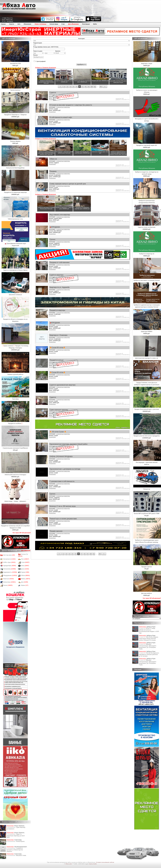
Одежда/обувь (10, 566)
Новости (12, 24)
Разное (8, 585)
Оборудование (10, 575)
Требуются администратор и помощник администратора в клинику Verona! (147, 305)
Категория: (82, 39)
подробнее (52, 112)
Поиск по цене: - (44, 52)
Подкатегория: (38, 43)
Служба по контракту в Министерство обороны (15, 850)
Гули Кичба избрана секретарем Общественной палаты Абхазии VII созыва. (148, 639)
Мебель (26, 579)
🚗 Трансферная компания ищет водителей (15, 243)
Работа (25, 575)
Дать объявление (73, 24)
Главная (3, 24)
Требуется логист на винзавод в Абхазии (147, 90)
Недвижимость (10, 572)
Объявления (27, 24)
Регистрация (86, 24)
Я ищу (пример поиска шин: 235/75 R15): (46, 47)
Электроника (9, 569)
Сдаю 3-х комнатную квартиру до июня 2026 (16, 836)
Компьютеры (9, 582)
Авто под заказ (9, 555)
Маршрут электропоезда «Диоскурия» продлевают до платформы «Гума (148, 647)
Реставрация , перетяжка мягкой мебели (147, 462)
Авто (19, 24)
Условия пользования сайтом (105, 862)
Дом (25, 582)
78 (101, 87)
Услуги (25, 562)
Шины (25, 566)
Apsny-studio (93, 864)
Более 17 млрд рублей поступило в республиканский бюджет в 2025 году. (149, 631)
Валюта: (60, 52)
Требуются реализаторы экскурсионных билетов (147, 201)
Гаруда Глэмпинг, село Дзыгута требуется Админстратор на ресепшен (147, 383)
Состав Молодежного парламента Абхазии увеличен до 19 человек (149, 654)
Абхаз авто (69, 864)
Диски (25, 569)
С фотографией (40, 61)
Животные (8, 579)
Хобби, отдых (9, 562)
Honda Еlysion (20, 841)
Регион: (38, 56)
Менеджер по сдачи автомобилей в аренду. (147, 119)
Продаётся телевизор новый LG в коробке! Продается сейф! (15, 526)
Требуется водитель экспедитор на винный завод (147, 172)
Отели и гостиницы (40, 24)
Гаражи (25, 572)
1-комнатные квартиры (63, 107)
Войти (95, 24)
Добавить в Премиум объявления (46, 68)
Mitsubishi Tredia (21, 855)
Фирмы (25, 585)
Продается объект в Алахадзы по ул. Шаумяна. (15, 319)
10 (92, 87)
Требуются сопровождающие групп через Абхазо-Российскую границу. (147, 540)
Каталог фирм (54, 24)
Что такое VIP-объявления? (22, 533)
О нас (63, 24)
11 (95, 87)
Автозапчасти (9, 559)
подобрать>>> (82, 64)
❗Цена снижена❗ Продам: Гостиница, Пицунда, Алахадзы (15, 346)
